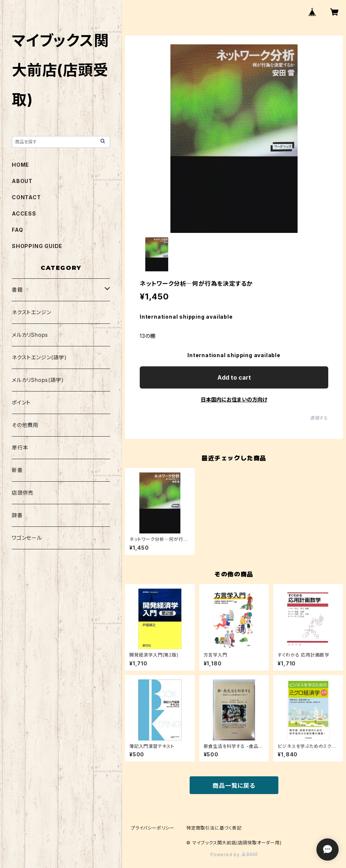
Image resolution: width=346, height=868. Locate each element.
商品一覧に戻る (234, 786)
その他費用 (25, 425)
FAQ (17, 230)
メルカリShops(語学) (38, 380)
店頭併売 (23, 493)
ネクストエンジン (31, 312)
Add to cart (234, 377)
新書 (17, 470)
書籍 (17, 290)
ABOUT (22, 181)
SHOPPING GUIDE (37, 246)
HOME (21, 165)
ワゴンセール (27, 538)
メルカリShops (30, 335)
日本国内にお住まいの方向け (234, 399)
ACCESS (24, 213)
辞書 (17, 515)
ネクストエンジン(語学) (39, 357)
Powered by (234, 855)
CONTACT (26, 197)
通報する (319, 418)
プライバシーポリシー (153, 828)
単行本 (20, 447)
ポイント (21, 402)
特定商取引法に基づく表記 (214, 828)
